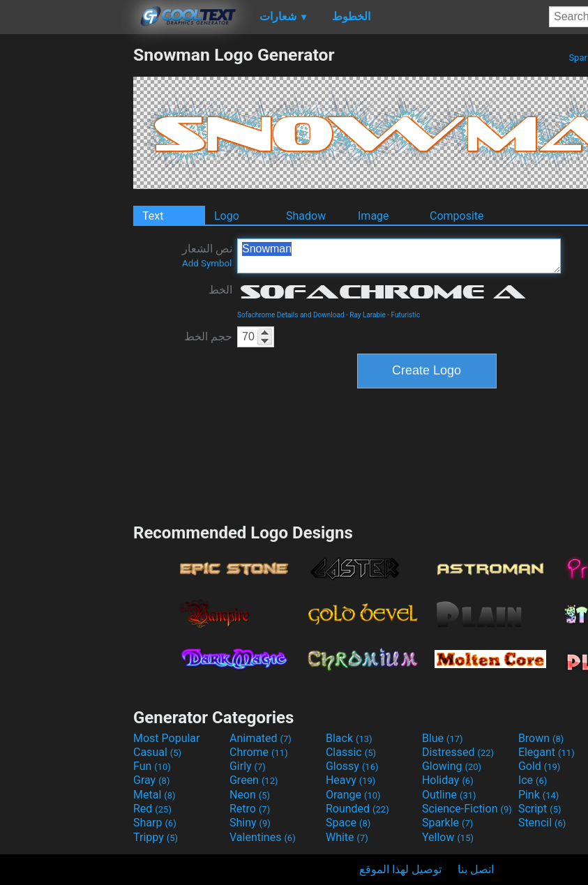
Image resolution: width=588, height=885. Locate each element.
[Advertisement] (66, 254)
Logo (227, 216)
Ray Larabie (368, 315)
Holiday (448, 780)
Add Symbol (207, 263)
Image (374, 216)
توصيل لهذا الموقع (400, 869)
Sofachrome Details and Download (291, 315)
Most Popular (167, 738)
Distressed (458, 752)
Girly (248, 766)
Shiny (250, 823)
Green (254, 780)
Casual (157, 752)
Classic (351, 752)
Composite (457, 216)
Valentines (263, 837)
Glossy (352, 766)
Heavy (350, 780)
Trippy (156, 837)
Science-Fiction (467, 809)
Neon (250, 795)
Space (348, 823)
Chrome (259, 752)
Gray (151, 780)
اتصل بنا (476, 869)
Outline (449, 795)
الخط (220, 290)
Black (349, 738)
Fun (152, 766)
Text (153, 216)
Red (152, 809)
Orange (353, 795)
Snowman (399, 256)
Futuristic (406, 315)
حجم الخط (208, 336)
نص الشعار (207, 255)
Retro (250, 809)
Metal (154, 795)
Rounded (357, 809)
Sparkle (447, 823)
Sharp (155, 823)
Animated (261, 738)
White (347, 837)
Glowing (452, 766)
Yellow (448, 837)
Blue (443, 738)
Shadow (306, 216)
